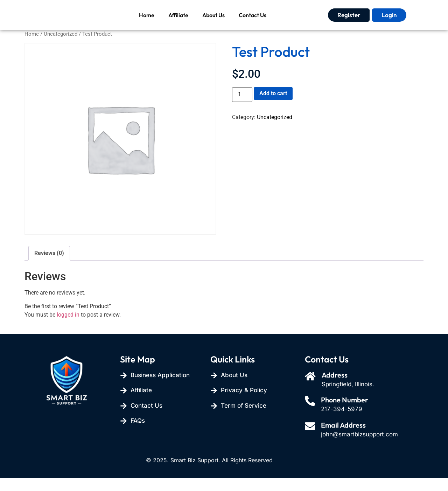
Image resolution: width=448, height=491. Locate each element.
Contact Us (253, 22)
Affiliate (178, 22)
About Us (213, 22)
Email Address (344, 438)
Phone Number (346, 413)
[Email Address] (310, 440)
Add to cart (273, 107)
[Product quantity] (242, 108)
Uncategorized (61, 47)
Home (147, 22)
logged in (68, 328)
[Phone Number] (310, 415)
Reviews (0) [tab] (49, 266)
